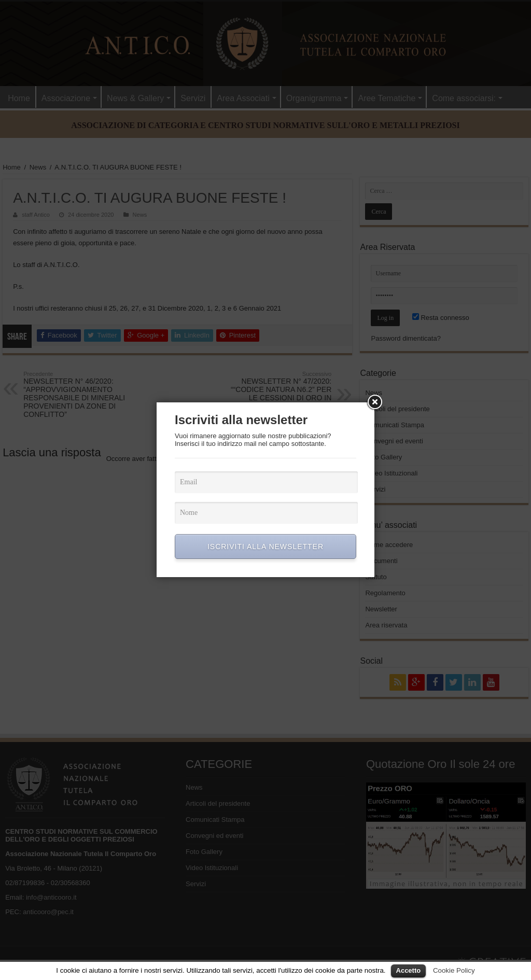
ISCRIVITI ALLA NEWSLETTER (265, 547)
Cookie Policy (454, 970)
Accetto (409, 970)
